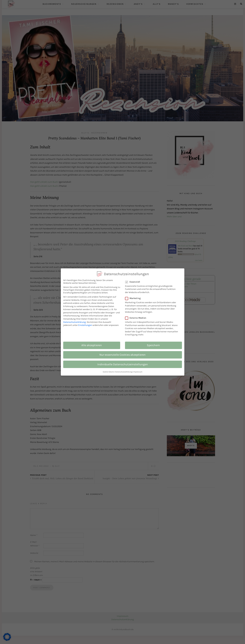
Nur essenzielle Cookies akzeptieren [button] (122, 355)
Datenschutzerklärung (74, 322)
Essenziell (134, 282)
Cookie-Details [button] (108, 372)
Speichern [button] (153, 345)
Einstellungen (85, 325)
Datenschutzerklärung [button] (124, 372)
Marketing (135, 298)
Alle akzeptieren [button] (92, 345)
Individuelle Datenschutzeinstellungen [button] (123, 364)
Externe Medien (137, 318)
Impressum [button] (138, 372)
